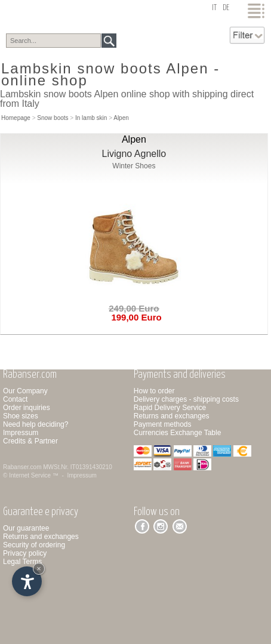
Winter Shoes (134, 166)
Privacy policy (25, 553)
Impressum (21, 433)
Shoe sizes (21, 416)
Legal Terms (22, 562)
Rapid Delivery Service (170, 408)
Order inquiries (27, 408)
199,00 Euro (134, 317)
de (226, 8)
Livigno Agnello (134, 154)
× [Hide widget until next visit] (39, 568)
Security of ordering (34, 545)
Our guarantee (26, 528)
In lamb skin (91, 118)
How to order (154, 391)
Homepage (16, 118)
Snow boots (53, 118)
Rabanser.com (22, 467)
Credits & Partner (30, 441)
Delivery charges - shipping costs (186, 399)
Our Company (25, 391)
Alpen (121, 118)
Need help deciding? (36, 424)
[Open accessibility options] (27, 581)
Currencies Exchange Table (178, 433)
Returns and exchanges (172, 416)
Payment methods (163, 424)
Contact (15, 399)
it (214, 8)
